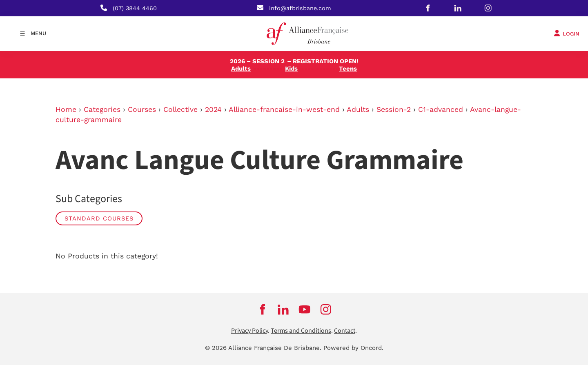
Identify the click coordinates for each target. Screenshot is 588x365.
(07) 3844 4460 (135, 8)
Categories (102, 109)
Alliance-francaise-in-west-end (284, 109)
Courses (142, 109)
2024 (213, 109)
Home (66, 109)
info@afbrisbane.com (300, 8)
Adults (358, 109)
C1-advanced (441, 109)
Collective (180, 109)
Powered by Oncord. (353, 348)
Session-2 (394, 109)
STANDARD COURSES (99, 218)
